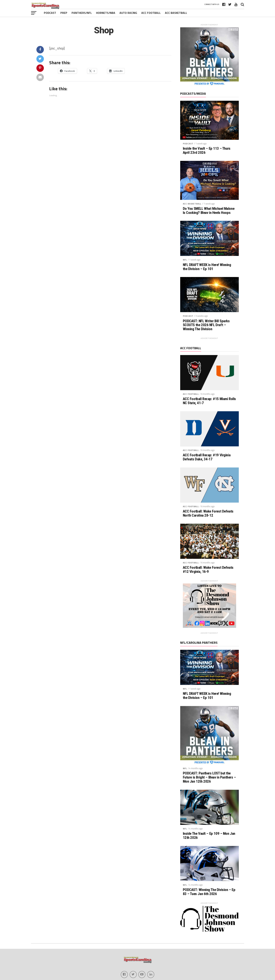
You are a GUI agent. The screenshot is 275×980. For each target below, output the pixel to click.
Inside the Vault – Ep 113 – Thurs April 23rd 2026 (207, 151)
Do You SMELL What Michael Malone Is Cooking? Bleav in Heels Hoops (209, 211)
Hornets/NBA (106, 13)
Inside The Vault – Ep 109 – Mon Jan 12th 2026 (209, 836)
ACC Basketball (176, 13)
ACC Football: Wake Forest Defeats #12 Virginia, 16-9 (208, 570)
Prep (64, 13)
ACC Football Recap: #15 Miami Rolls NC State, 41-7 (209, 401)
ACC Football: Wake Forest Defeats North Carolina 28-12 (208, 513)
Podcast (50, 13)
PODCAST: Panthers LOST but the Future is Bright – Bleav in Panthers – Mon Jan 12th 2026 (209, 777)
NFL (185, 260)
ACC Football (151, 13)
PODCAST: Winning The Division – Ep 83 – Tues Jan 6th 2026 (209, 892)
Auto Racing (128, 13)
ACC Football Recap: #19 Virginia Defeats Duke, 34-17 (207, 457)
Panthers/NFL (82, 13)
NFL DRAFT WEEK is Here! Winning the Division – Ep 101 (207, 267)
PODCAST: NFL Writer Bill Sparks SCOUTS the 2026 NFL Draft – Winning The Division (206, 325)
